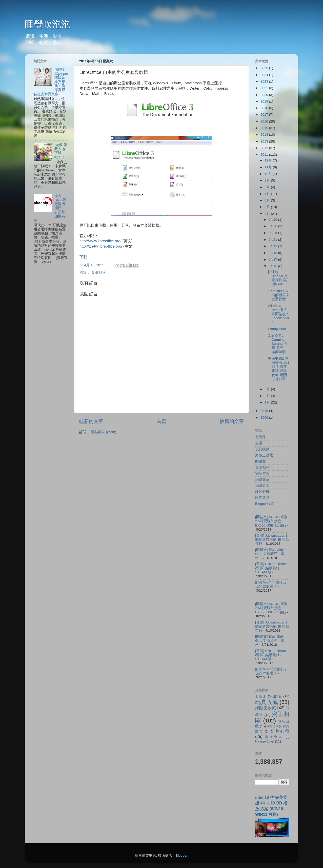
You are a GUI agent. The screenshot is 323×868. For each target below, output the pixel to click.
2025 (265, 68)
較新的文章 (91, 421)
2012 (265, 148)
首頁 (161, 421)
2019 (265, 101)
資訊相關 (98, 272)
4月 (268, 214)
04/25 (273, 233)
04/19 (273, 246)
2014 (265, 135)
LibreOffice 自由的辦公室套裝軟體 (279, 295)
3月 (268, 389)
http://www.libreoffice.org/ (100, 241)
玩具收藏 (262, 449)
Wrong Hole (277, 329)
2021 (265, 88)
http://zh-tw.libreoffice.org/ (101, 246)
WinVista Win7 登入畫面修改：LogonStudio (279, 314)
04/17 (273, 260)
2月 (268, 396)
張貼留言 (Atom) (104, 432)
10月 (269, 174)
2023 (265, 81)
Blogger (181, 855)
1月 (268, 402)
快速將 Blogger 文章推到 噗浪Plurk (278, 278)
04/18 (273, 253)
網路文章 (262, 480)
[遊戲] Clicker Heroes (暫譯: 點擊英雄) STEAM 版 (271, 568)
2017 (265, 115)
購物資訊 (262, 498)
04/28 (273, 226)
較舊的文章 (232, 421)
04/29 (273, 220)
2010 (265, 411)
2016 (265, 121)
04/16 (273, 266)
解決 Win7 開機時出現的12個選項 (271, 584)
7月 (268, 194)
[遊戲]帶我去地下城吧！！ (61, 151)
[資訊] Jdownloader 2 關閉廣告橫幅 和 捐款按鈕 (272, 540)
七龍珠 (260, 437)
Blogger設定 (265, 504)
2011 (265, 155)
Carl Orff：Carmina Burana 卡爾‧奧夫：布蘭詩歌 (277, 344)
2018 (265, 108)
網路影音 (262, 486)
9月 (268, 180)
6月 (268, 200)
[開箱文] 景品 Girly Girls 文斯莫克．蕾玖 (270, 554)
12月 (269, 160)
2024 (265, 75)
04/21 (273, 240)
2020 (265, 95)
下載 (83, 257)
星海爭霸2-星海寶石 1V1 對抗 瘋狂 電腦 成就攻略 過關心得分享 (279, 369)
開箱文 (260, 461)
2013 (265, 141)
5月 (268, 207)
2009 (265, 418)
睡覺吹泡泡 (48, 24)
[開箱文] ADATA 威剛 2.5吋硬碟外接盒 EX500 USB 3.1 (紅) (271, 521)
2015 (265, 128)
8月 (268, 187)
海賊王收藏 (264, 455)
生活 (259, 443)
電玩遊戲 (262, 473)
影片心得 (262, 491)
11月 (269, 167)
